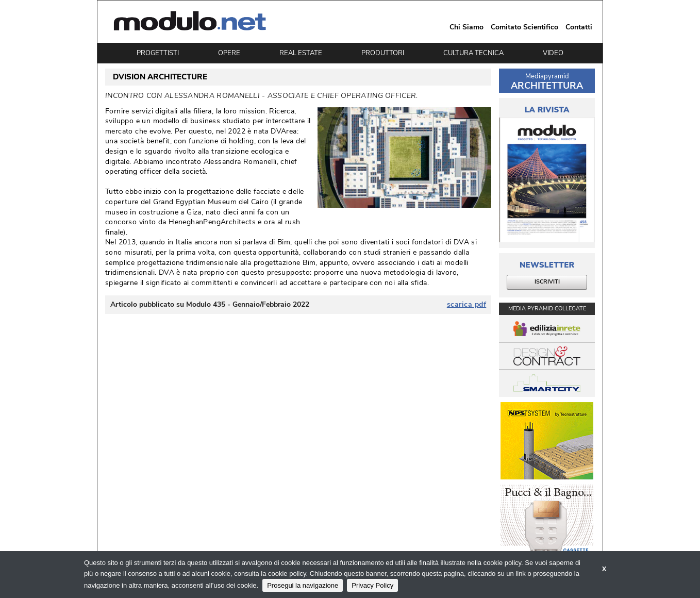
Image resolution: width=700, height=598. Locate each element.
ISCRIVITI (547, 282)
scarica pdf (467, 305)
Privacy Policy (372, 585)
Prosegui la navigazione (303, 585)
